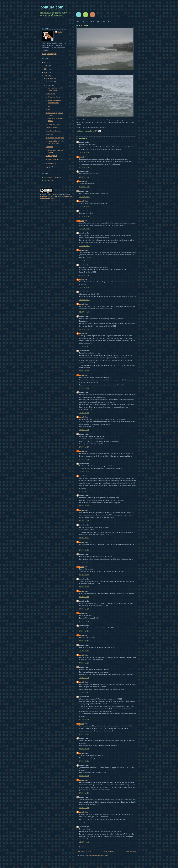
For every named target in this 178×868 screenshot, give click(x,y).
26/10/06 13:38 (84, 177)
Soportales (49, 134)
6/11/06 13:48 (84, 597)
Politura (43, 194)
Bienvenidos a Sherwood (52, 177)
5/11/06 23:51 (84, 562)
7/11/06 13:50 (84, 678)
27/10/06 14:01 (84, 187)
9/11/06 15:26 (84, 793)
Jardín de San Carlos (53, 97)
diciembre (49, 78)
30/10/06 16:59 (84, 275)
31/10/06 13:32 (84, 312)
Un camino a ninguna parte (55, 138)
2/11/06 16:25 (84, 447)
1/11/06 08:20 (84, 371)
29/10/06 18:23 (84, 229)
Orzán (86, 25)
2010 (46, 62)
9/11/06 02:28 (84, 776)
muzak (82, 157)
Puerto (48, 106)
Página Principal (108, 851)
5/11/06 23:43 (84, 550)
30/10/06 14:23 (84, 260)
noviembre (50, 82)
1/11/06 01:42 (84, 346)
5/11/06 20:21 (84, 538)
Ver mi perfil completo (49, 54)
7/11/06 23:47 (84, 692)
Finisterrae (49, 147)
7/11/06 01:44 (84, 651)
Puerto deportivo (51, 156)
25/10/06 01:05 (84, 153)
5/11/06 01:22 (84, 491)
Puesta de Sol (50, 94)
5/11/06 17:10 (84, 521)
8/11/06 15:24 (84, 734)
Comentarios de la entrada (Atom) (98, 855)
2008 (46, 69)
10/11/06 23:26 (84, 842)
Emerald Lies (48, 180)
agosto (48, 167)
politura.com (52, 7)
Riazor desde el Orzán (53, 124)
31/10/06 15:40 (84, 329)
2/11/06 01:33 (84, 413)
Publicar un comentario (87, 847)
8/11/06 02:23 (84, 719)
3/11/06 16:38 (84, 459)
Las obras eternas (52, 128)
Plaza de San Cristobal (53, 131)
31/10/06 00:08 (84, 288)
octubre (49, 85)
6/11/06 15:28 (84, 621)
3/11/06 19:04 (84, 472)
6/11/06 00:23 (84, 575)
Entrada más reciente (84, 851)
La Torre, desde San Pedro (55, 159)
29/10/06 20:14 (84, 246)
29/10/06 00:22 (84, 207)
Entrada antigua (131, 851)
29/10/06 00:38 (84, 216)
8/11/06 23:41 (84, 761)
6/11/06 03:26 (84, 587)
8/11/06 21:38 (84, 749)
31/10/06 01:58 (84, 300)
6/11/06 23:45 (84, 641)
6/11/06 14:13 (84, 609)
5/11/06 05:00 (84, 506)
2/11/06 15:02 (84, 430)
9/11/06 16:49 (84, 808)
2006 (46, 76)
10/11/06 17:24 (84, 822)
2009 (46, 66)
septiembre (50, 164)
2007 (46, 72)
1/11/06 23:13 (84, 388)
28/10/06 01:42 (84, 197)
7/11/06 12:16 (84, 663)
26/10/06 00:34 (84, 167)
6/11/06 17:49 (84, 631)
